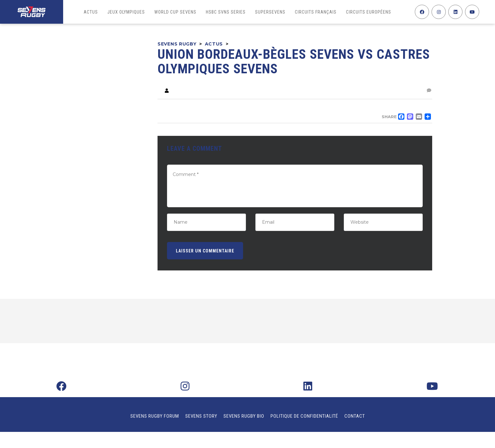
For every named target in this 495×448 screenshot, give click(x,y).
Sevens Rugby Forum (155, 416)
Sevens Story (201, 416)
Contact (355, 416)
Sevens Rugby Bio (244, 416)
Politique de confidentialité (304, 416)
